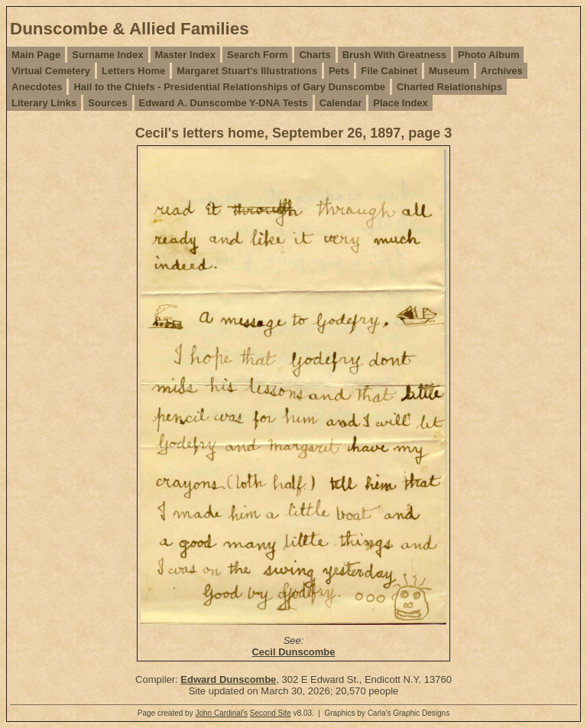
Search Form (257, 55)
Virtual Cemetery (51, 71)
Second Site (271, 713)
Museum (449, 71)
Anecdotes (37, 87)
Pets (339, 71)
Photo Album (488, 55)
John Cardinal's (221, 713)
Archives (502, 71)
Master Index (185, 55)
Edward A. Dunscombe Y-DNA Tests (224, 103)
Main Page (36, 55)
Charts (315, 55)
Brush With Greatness (394, 55)
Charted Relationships (449, 87)
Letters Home (133, 71)
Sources (107, 103)
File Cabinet (389, 71)
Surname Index (107, 55)
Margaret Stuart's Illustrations (247, 71)
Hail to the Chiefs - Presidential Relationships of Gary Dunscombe (229, 87)
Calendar (341, 103)
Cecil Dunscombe (293, 652)
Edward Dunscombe (228, 679)
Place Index (401, 103)
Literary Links (44, 103)
